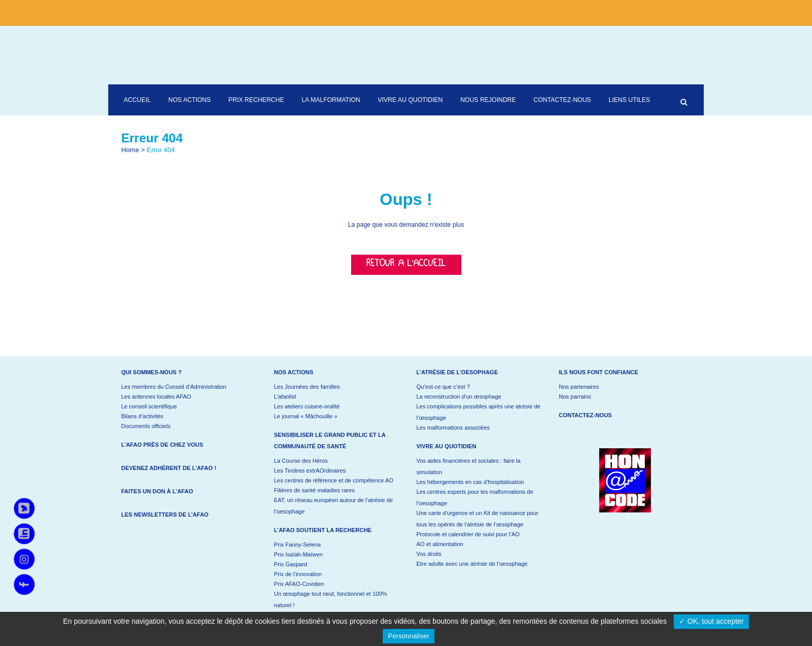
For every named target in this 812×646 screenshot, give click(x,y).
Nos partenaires (579, 387)
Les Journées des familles (307, 387)
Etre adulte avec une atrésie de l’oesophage (472, 564)
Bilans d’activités (142, 416)
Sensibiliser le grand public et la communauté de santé (330, 441)
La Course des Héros (301, 461)
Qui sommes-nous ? (151, 372)
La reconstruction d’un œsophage (459, 397)
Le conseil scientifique (149, 406)
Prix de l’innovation (298, 574)
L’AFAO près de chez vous (162, 445)
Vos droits (429, 554)
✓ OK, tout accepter (711, 621)
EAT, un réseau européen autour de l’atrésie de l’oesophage (334, 506)
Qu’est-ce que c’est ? (443, 387)
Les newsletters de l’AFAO (165, 515)
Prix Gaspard (291, 564)
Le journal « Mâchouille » (306, 416)
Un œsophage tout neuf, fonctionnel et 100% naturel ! (330, 599)
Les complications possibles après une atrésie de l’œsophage (479, 412)
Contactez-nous (585, 415)
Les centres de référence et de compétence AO (334, 480)
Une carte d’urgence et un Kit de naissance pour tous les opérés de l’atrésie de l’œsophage (477, 519)
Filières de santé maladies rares (314, 490)
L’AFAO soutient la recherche (323, 530)
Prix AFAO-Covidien (299, 584)
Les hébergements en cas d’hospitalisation (470, 482)
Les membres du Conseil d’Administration (174, 387)
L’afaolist (285, 397)
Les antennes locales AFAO (156, 397)
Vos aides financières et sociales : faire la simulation (468, 466)
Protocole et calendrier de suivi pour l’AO (468, 534)
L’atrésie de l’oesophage (457, 372)
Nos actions (294, 372)
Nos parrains (575, 397)
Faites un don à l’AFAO (157, 491)
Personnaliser (409, 636)
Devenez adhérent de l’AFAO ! (169, 468)
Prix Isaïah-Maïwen (298, 554)
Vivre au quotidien (446, 446)
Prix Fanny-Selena (298, 545)
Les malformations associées (453, 428)
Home (130, 150)
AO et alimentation (440, 544)
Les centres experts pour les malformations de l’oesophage (475, 497)
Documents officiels (146, 426)
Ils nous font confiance (598, 372)
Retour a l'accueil (406, 265)
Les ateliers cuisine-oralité (307, 406)
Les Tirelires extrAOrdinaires (310, 471)
